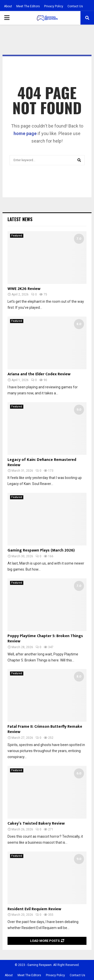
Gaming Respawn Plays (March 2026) (41, 550)
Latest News (20, 219)
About (8, 6)
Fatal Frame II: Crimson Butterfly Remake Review (45, 729)
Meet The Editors (28, 6)
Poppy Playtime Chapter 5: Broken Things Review (45, 639)
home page (25, 133)
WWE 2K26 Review (24, 289)
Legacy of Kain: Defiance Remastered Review (42, 462)
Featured (17, 236)
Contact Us (75, 6)
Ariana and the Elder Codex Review (39, 374)
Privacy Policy (54, 6)
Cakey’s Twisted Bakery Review (36, 823)
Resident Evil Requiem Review (34, 909)
